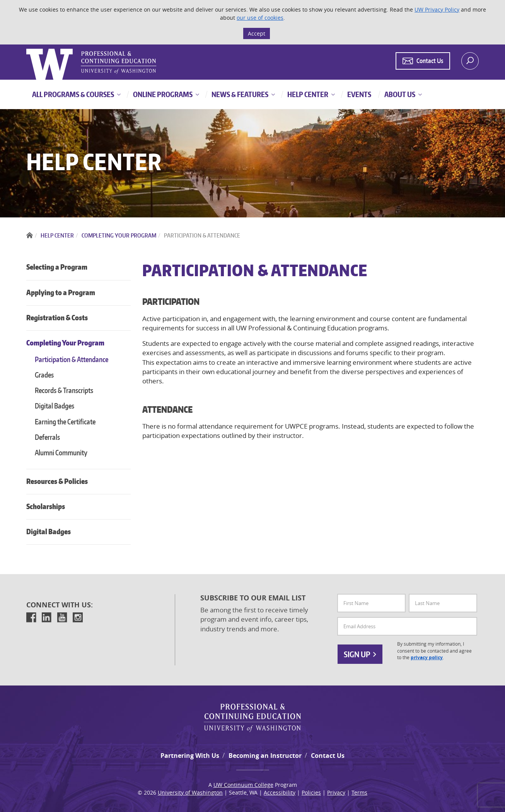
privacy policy (427, 658)
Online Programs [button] (162, 94)
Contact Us (328, 756)
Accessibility (280, 792)
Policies (311, 792)
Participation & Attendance (72, 359)
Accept (257, 33)
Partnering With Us (190, 756)
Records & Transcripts (64, 390)
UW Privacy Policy (437, 9)
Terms (359, 792)
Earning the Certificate (65, 421)
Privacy (336, 792)
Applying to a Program (61, 292)
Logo (27, 49)
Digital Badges (55, 406)
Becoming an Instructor (265, 756)
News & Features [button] (239, 94)
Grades (44, 375)
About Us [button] (399, 94)
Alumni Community (61, 452)
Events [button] (359, 94)
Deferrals (47, 437)
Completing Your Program (65, 343)
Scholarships (46, 506)
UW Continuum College (243, 785)
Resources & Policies (57, 481)
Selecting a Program (57, 267)
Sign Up (360, 654)
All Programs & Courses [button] (73, 94)
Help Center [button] (307, 94)
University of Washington (190, 792)
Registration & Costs (57, 317)
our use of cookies (260, 18)
